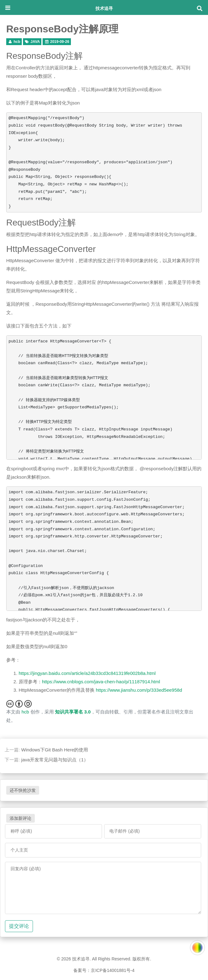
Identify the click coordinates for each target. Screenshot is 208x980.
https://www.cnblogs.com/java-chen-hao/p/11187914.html (101, 682)
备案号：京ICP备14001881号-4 (104, 970)
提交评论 (19, 926)
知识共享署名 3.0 (73, 712)
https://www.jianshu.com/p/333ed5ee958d (139, 690)
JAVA (35, 42)
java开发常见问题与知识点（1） (55, 760)
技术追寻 (104, 8)
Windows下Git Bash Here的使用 (55, 750)
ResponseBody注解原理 (62, 29)
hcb (17, 42)
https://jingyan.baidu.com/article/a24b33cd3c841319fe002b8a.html (87, 673)
